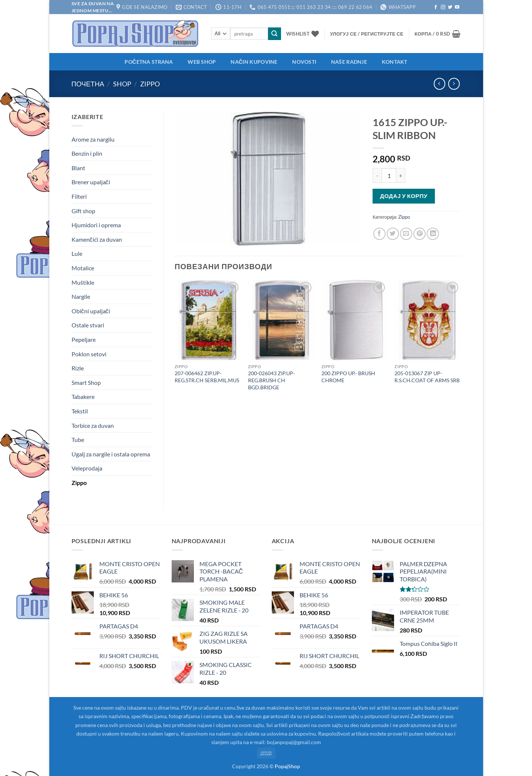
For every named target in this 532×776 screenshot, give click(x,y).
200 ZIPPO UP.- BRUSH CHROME (348, 377)
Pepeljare (84, 339)
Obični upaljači (91, 311)
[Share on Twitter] (393, 234)
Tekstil (80, 411)
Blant (78, 168)
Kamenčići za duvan (97, 239)
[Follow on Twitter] (450, 7)
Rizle (78, 368)
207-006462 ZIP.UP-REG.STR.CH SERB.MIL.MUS (207, 377)
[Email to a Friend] (406, 234)
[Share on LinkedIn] (433, 234)
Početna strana (149, 62)
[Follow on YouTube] (457, 7)
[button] (367, 34)
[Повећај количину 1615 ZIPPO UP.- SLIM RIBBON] (401, 175)
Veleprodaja (87, 468)
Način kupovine (254, 62)
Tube (78, 440)
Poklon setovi (89, 354)
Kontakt (395, 62)
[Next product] (440, 84)
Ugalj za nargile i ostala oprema (111, 454)
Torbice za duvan (93, 425)
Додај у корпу (404, 196)
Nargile (81, 296)
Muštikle (83, 282)
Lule (77, 253)
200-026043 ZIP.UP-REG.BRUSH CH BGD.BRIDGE (272, 380)
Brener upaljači (91, 182)
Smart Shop (86, 382)
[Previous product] (454, 84)
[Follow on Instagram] (443, 7)
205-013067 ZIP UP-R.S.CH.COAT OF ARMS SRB (427, 377)
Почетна (88, 84)
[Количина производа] (389, 175)
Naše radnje (349, 62)
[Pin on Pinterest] (419, 234)
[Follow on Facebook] (436, 7)
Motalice (83, 268)
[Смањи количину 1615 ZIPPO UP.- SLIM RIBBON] (377, 175)
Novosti (304, 62)
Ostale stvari (88, 325)
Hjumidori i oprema (96, 225)
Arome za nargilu (93, 139)
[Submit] (274, 34)
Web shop (202, 62)
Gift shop (83, 211)
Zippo (150, 84)
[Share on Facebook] (379, 234)
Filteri (79, 196)
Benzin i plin (87, 153)
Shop (122, 84)
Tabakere (83, 397)
